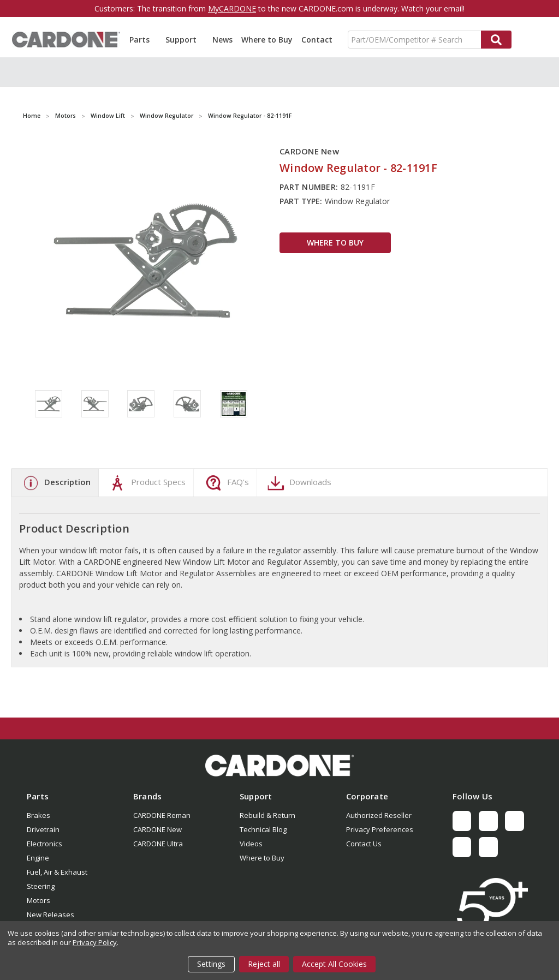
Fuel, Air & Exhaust (57, 872)
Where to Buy (267, 40)
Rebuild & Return (267, 815)
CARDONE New (157, 829)
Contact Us (364, 844)
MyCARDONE (232, 8)
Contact (317, 40)
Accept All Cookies (334, 964)
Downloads (298, 483)
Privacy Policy (95, 942)
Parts (143, 40)
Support (185, 40)
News (222, 40)
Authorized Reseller (379, 815)
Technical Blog (263, 829)
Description (55, 483)
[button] (279, 766)
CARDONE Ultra (158, 844)
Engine (38, 858)
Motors (38, 900)
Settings (211, 964)
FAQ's (226, 483)
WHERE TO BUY (335, 243)
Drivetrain (43, 829)
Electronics (44, 844)
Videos (251, 844)
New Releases (50, 915)
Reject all (264, 964)
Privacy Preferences (380, 829)
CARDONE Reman (162, 815)
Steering (41, 886)
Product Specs (146, 483)
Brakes (38, 815)
